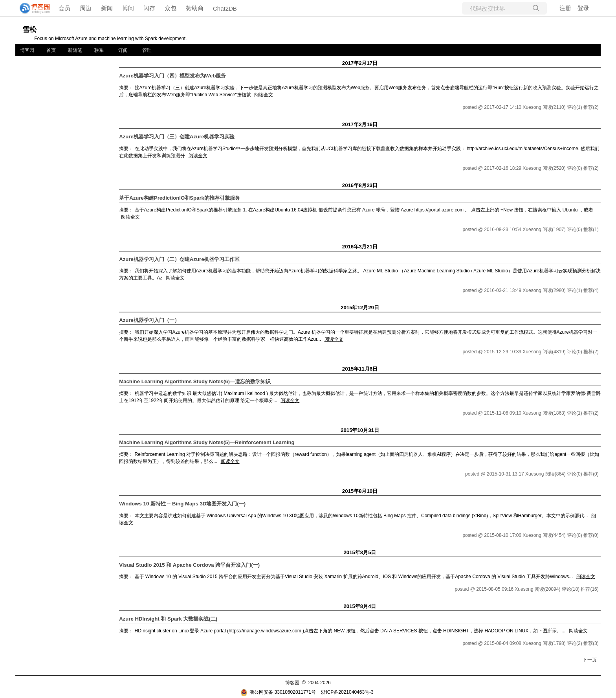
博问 (128, 8)
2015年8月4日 (360, 606)
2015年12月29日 (360, 308)
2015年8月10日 (360, 491)
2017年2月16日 (360, 124)
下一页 (590, 660)
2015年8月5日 (360, 552)
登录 (583, 8)
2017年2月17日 (360, 63)
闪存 (149, 8)
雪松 (29, 29)
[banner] (31, 8)
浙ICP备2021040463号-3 (347, 692)
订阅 (123, 50)
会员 (64, 8)
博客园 (27, 50)
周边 (86, 8)
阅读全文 (264, 95)
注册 (565, 8)
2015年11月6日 (360, 369)
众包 (170, 8)
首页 (51, 50)
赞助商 (195, 8)
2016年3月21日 (360, 247)
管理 (147, 50)
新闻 (107, 8)
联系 (99, 50)
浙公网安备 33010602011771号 (278, 692)
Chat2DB (225, 8)
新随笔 (75, 50)
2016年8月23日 (360, 185)
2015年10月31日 (360, 430)
